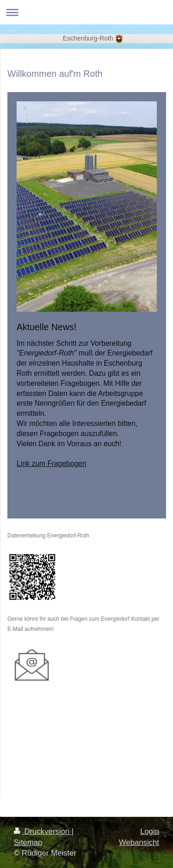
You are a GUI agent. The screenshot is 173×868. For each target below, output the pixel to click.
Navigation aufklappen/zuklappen (86, 12)
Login (150, 831)
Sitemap (28, 842)
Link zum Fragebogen (51, 463)
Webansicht (139, 842)
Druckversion (43, 831)
